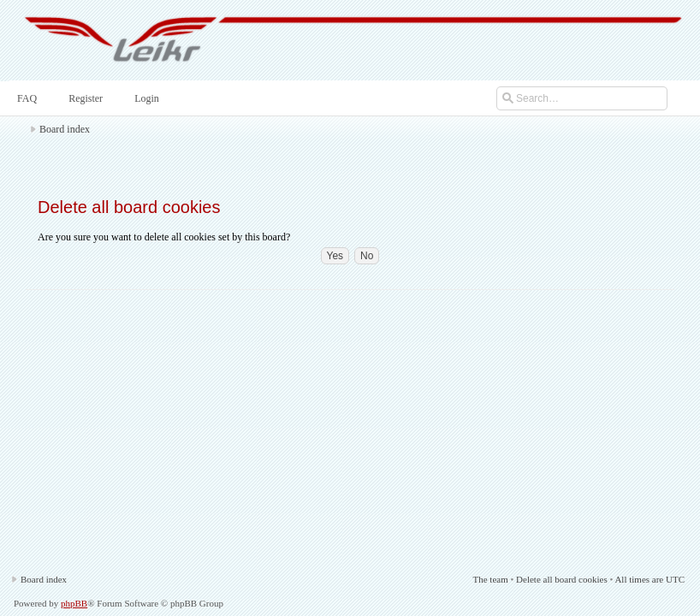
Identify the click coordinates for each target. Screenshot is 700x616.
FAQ (25, 98)
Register (84, 98)
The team (490, 579)
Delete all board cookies (562, 579)
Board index (65, 129)
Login (145, 98)
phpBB (74, 603)
